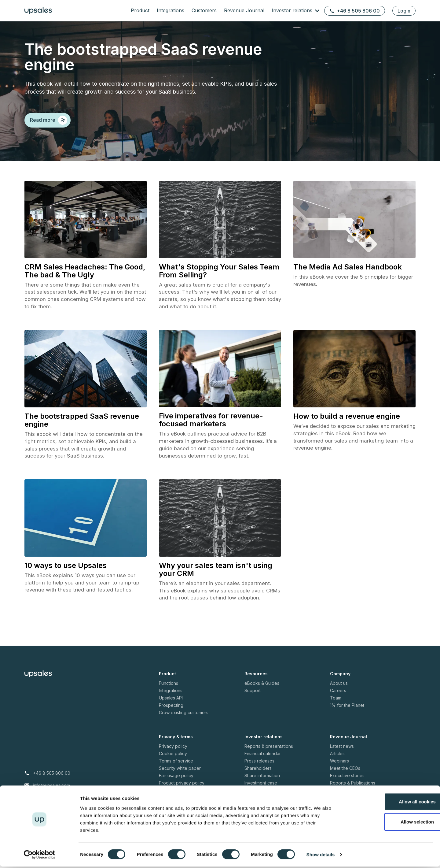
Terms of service (176, 768)
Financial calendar (263, 761)
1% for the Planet (347, 712)
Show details (321, 856)
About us (339, 690)
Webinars (339, 768)
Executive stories (347, 783)
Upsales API (171, 705)
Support (253, 698)
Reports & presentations (269, 753)
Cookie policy (173, 761)
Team (336, 705)
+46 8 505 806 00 (355, 11)
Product (140, 10)
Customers (204, 10)
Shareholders (258, 775)
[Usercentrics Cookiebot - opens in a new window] (40, 856)
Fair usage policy (176, 783)
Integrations (170, 10)
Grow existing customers (184, 720)
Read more (49, 120)
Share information (262, 783)
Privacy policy (173, 753)
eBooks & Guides (262, 690)
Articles (337, 761)
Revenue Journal (244, 10)
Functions (169, 690)
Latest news (342, 753)
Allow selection (389, 823)
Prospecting (171, 712)
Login (404, 11)
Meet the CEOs (345, 775)
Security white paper (180, 775)
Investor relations (293, 10)
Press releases (259, 768)
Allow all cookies (389, 803)
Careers (338, 698)
